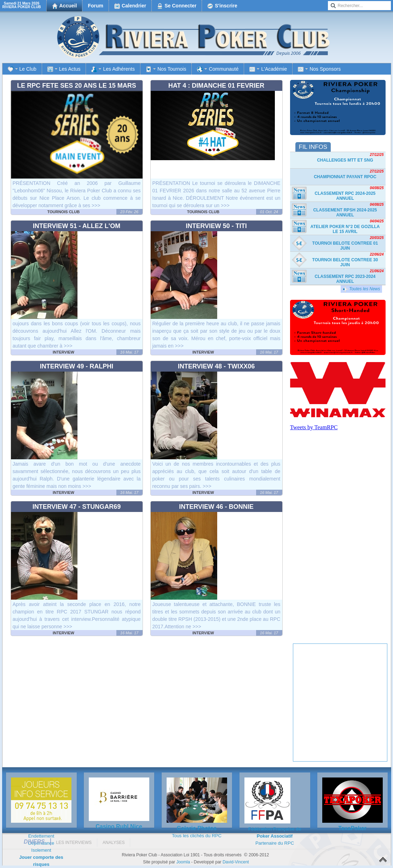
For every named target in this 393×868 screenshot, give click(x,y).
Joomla (183, 862)
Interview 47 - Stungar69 (77, 507)
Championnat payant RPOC (345, 177)
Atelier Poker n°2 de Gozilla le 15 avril (345, 229)
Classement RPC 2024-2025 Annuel (345, 196)
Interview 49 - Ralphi (77, 366)
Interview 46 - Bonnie (216, 507)
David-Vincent (236, 862)
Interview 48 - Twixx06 (216, 366)
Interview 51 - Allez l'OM (77, 226)
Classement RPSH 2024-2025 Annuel (345, 212)
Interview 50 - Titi (216, 226)
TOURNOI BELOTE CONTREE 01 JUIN (345, 246)
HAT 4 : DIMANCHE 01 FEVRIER (216, 86)
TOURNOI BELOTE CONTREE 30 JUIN (345, 262)
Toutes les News (361, 289)
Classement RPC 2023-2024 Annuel (345, 279)
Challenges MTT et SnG (345, 160)
